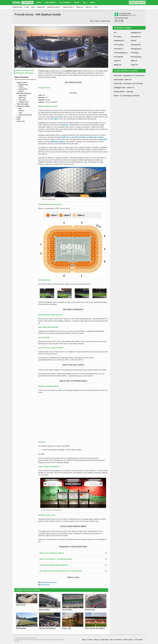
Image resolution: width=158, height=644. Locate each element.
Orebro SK (134, 65)
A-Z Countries (138, 640)
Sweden (97, 21)
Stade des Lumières (96, 137)
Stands (21, 91)
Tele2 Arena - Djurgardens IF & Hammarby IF (129, 76)
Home (92, 21)
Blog (96, 7)
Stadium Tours (24, 102)
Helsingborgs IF (136, 49)
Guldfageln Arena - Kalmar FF (124, 88)
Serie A (33, 7)
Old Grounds (128, 640)
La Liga (27, 7)
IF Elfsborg (135, 53)
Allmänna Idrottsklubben (47, 582)
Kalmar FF (117, 61)
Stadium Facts (24, 85)
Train (20, 113)
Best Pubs (22, 98)
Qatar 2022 (80, 7)
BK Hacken (118, 37)
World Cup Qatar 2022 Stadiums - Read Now (25, 72)
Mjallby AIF (118, 65)
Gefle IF (134, 41)
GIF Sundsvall (119, 45)
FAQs (18, 119)
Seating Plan (23, 89)
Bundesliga (41, 7)
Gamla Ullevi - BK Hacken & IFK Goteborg (128, 84)
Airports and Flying (25, 115)
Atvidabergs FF (136, 33)
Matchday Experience (24, 93)
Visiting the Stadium (23, 106)
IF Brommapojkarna (121, 53)
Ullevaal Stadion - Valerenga (123, 92)
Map (20, 108)
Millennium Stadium (58, 142)
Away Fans (22, 95)
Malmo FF (134, 61)
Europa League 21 (68, 7)
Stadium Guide (22, 83)
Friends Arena (44, 585)
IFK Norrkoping (136, 57)
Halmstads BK (136, 45)
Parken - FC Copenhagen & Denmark (127, 96)
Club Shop (22, 100)
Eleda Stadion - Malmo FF (123, 80)
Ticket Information (23, 104)
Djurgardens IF (136, 37)
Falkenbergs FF (119, 41)
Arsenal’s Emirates (79, 137)
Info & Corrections (116, 640)
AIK (115, 33)
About (84, 640)
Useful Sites (104, 640)
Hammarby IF (118, 49)
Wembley (64, 125)
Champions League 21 (54, 7)
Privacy (96, 640)
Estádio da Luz (66, 137)
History (21, 87)
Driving (21, 111)
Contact (90, 640)
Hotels (19, 117)
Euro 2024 (89, 7)
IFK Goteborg (118, 57)
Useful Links (21, 121)
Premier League (18, 7)
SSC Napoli (54, 119)
